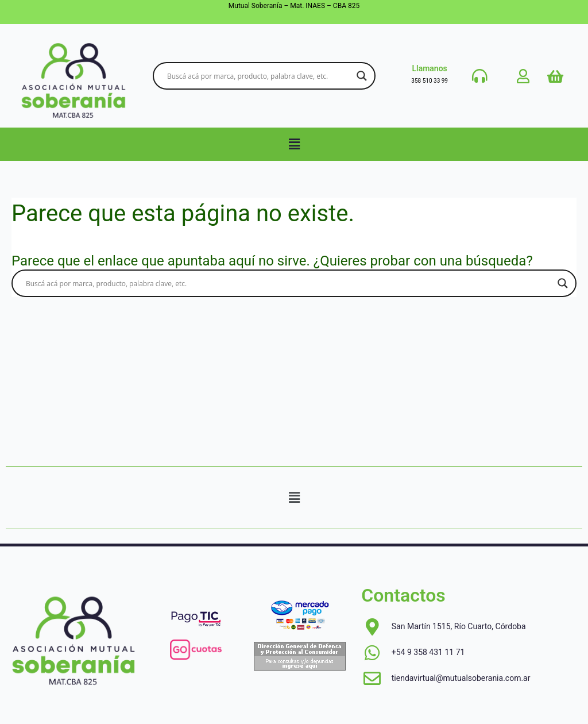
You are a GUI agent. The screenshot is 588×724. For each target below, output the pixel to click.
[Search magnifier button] (362, 76)
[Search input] (259, 76)
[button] (294, 144)
